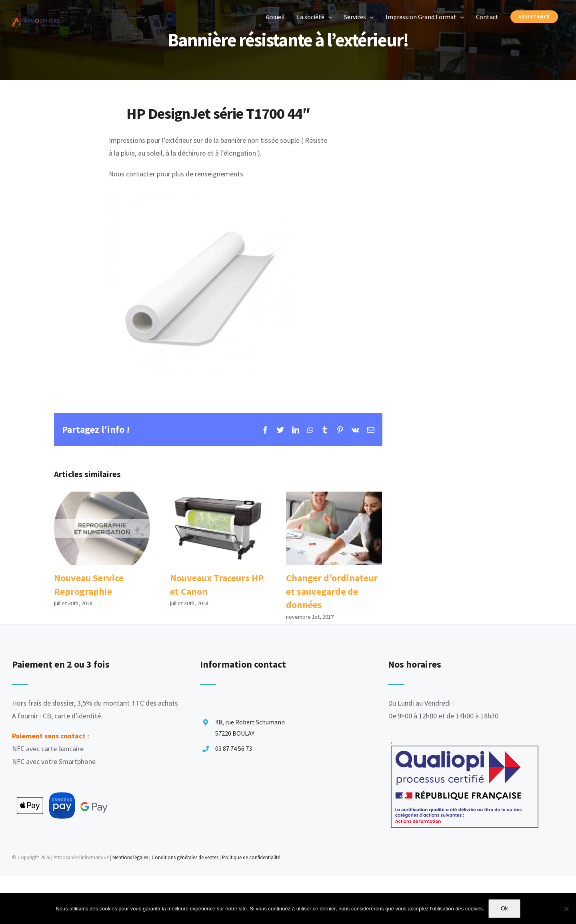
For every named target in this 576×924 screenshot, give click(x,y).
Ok (504, 908)
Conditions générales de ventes (185, 857)
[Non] (566, 909)
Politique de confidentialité (251, 857)
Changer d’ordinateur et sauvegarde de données (332, 591)
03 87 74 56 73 (234, 748)
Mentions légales (130, 857)
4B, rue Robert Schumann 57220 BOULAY (250, 727)
